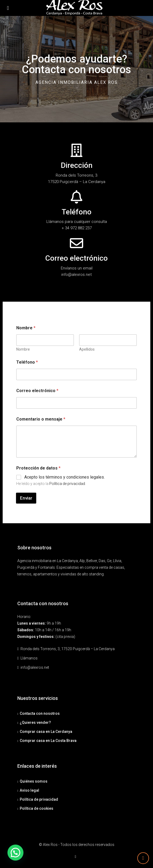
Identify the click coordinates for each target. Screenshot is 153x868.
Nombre (23, 349)
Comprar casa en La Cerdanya (46, 732)
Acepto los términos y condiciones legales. (65, 477)
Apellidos (87, 349)
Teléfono (27, 362)
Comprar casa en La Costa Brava (48, 741)
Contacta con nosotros (40, 713)
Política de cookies (37, 808)
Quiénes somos (34, 781)
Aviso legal (29, 790)
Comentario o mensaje (41, 419)
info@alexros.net (35, 667)
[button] (14, 853)
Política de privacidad (67, 484)
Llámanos (29, 658)
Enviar (26, 498)
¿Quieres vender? (35, 722)
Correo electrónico (37, 391)
